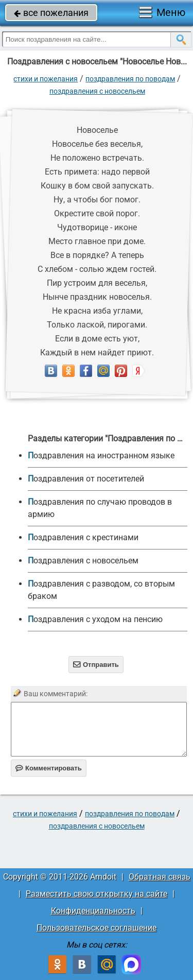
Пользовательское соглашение (97, 928)
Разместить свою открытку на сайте (97, 894)
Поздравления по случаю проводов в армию (100, 508)
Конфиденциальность (93, 911)
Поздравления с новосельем (97, 91)
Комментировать (49, 768)
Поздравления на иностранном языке (101, 455)
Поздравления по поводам (130, 79)
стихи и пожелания (46, 79)
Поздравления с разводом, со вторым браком (101, 590)
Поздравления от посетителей (86, 479)
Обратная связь (160, 877)
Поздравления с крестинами (83, 537)
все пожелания (51, 13)
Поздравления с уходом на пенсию (95, 619)
